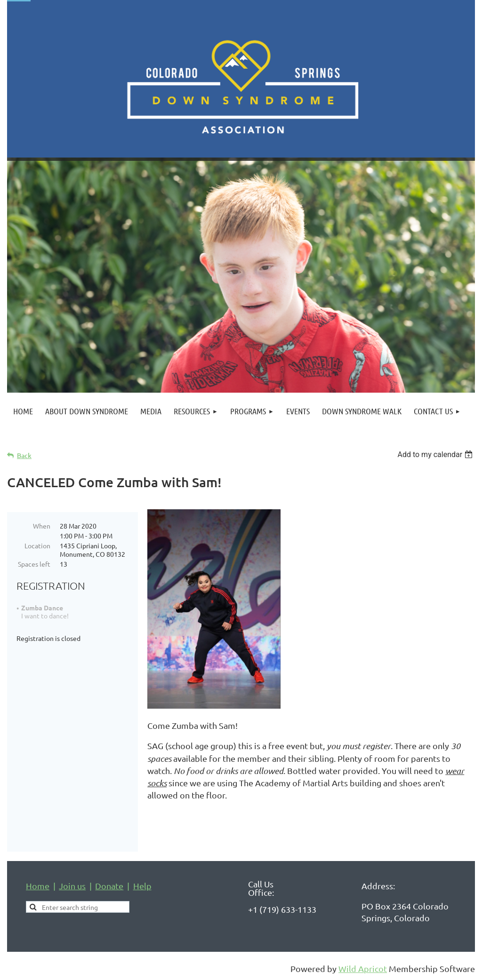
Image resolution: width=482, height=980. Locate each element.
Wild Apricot (363, 968)
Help (142, 886)
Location (37, 545)
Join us (72, 886)
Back (24, 455)
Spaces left (34, 564)
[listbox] (436, 454)
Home (38, 886)
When (42, 526)
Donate (109, 886)
